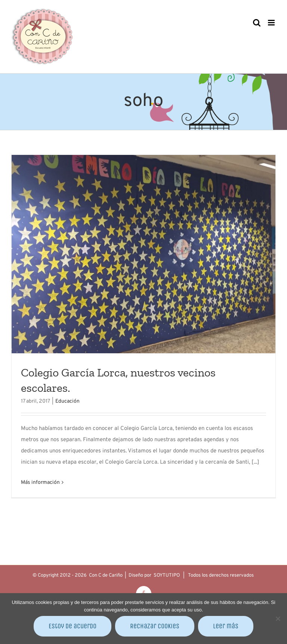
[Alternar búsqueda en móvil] (257, 23)
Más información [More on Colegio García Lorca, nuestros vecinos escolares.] (40, 483)
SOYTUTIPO (167, 576)
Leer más (226, 626)
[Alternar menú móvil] (272, 23)
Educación (67, 401)
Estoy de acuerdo (72, 626)
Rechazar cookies (155, 626)
